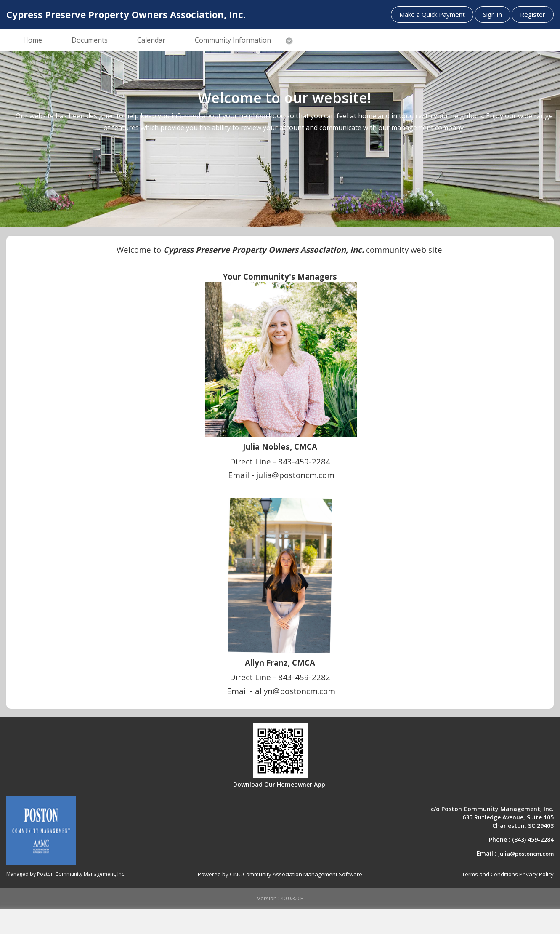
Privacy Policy (536, 874)
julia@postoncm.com (526, 854)
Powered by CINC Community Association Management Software (280, 874)
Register (533, 14)
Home (33, 40)
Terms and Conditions (490, 874)
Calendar (151, 40)
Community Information (233, 40)
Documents (90, 40)
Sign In (492, 14)
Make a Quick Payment (432, 14)
